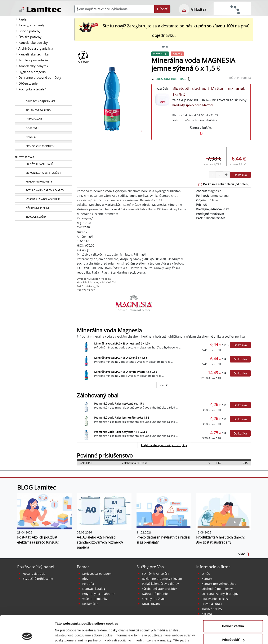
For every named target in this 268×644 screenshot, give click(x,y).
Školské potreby (30, 37)
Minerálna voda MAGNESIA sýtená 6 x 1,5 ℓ (121, 358)
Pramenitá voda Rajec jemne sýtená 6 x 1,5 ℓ (122, 418)
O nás (206, 574)
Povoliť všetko (233, 600)
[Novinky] (43, 138)
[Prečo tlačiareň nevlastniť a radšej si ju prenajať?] (164, 511)
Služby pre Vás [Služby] (24, 157)
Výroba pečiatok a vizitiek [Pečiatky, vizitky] (160, 589)
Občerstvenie (28, 83)
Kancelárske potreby (33, 42)
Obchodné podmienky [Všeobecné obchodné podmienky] (217, 589)
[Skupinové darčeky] (43, 111)
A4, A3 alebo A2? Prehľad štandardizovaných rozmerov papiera (100, 542)
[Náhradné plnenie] (43, 208)
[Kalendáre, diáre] (43, 191)
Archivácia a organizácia (36, 48)
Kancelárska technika (33, 54)
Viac (244, 554)
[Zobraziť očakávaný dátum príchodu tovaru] (189, 79)
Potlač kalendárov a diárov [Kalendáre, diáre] (160, 584)
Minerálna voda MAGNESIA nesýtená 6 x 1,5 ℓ (122, 343)
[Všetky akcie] (43, 120)
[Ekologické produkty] (43, 147)
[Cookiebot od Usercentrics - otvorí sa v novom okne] (27, 636)
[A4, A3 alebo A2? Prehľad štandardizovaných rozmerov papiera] (104, 511)
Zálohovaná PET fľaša (135, 463)
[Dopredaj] (43, 129)
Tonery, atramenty (32, 25)
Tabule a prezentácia (33, 60)
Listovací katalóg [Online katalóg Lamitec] (94, 589)
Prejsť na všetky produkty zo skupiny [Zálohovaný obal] (164, 445)
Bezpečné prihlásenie (38, 579)
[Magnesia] (134, 305)
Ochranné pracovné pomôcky (40, 77)
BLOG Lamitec (36, 487)
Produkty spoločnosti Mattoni (193, 105)
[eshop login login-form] (184, 9)
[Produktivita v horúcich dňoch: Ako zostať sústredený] (224, 511)
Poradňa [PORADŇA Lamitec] (88, 584)
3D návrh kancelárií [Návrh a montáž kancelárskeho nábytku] (156, 574)
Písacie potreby (29, 31)
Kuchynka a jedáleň (32, 89)
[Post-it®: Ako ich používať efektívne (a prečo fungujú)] (44, 511)
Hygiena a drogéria (32, 72)
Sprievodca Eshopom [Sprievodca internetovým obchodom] (97, 574)
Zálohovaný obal (98, 395)
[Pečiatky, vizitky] (43, 199)
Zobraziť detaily (67, 636)
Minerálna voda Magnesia (109, 330)
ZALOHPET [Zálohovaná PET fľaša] (86, 463)
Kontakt (207, 579)
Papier (23, 19)
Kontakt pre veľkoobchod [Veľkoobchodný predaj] (219, 584)
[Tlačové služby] (43, 217)
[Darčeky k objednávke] (43, 102)
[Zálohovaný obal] (83, 57)
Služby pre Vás (150, 567)
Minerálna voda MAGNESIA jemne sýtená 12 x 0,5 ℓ (126, 372)
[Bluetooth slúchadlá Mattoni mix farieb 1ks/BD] (162, 99)
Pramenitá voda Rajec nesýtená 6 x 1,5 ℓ (119, 404)
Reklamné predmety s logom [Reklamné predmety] (162, 579)
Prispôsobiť (233, 614)
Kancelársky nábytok (33, 66)
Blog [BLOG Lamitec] (85, 579)
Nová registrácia (34, 574)
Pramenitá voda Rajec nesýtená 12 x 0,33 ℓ (120, 432)
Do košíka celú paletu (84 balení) (224, 184)
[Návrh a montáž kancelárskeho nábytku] (43, 164)
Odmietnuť (233, 627)
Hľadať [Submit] (162, 9)
